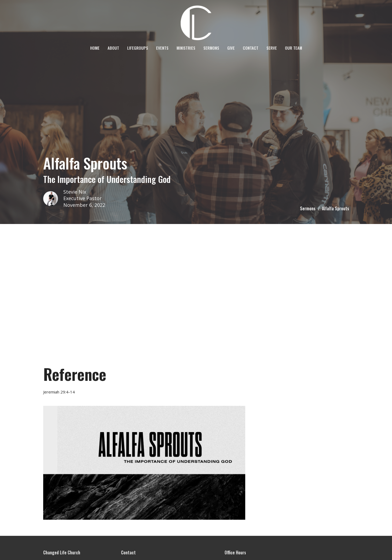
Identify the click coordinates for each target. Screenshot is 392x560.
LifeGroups (138, 48)
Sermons (211, 48)
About (113, 48)
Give (231, 48)
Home (95, 48)
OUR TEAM (294, 48)
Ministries (186, 48)
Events (162, 48)
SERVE (272, 48)
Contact (251, 48)
